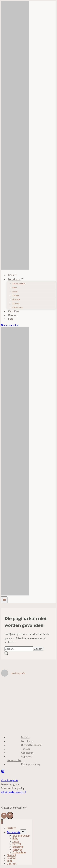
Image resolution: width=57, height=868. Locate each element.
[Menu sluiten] (2, 822)
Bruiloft (12, 275)
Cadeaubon (17, 307)
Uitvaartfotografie (31, 745)
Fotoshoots (27, 741)
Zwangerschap (19, 283)
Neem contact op (10, 325)
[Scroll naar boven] (4, 816)
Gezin (15, 291)
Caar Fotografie (10, 780)
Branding (16, 299)
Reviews (13, 315)
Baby (15, 287)
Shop (11, 319)
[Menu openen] (4, 600)
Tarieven (16, 303)
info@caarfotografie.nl (13, 792)
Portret (16, 295)
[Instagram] (3, 771)
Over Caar (14, 311)
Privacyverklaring (31, 764)
